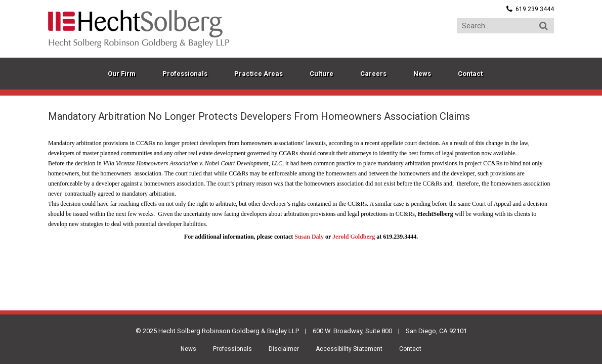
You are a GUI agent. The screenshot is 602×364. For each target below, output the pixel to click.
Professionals (232, 349)
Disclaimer (284, 349)
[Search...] (505, 26)
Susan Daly (309, 237)
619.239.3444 (535, 9)
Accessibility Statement (349, 349)
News (188, 349)
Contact (410, 349)
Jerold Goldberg (354, 237)
